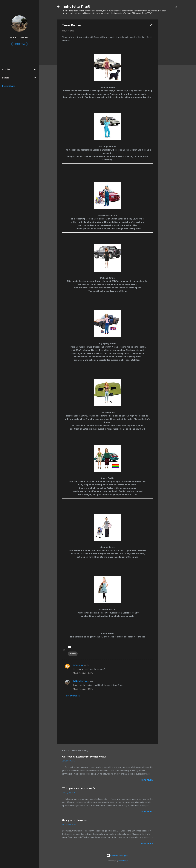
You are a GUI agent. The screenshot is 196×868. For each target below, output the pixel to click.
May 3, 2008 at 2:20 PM (83, 689)
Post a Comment (73, 696)
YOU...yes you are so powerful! (79, 788)
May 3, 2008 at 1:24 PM (83, 673)
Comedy (73, 654)
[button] (151, 26)
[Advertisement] (169, 60)
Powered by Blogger (117, 855)
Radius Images (123, 861)
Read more (147, 780)
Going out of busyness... (76, 820)
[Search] (176, 7)
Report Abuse (9, 86)
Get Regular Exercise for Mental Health (84, 757)
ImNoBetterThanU (77, 7)
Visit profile (19, 44)
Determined (78, 665)
